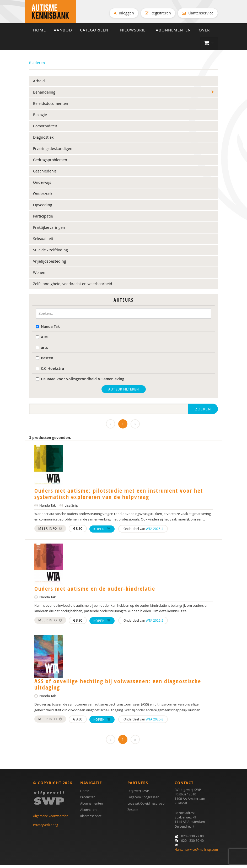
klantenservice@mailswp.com (196, 853)
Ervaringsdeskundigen (53, 152)
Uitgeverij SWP (138, 794)
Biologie (40, 118)
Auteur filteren (124, 392)
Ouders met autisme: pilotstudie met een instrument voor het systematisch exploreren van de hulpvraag (119, 497)
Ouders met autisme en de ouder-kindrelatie (95, 592)
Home (39, 33)
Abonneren (88, 812)
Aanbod (63, 33)
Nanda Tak (48, 329)
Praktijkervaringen (49, 230)
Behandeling (44, 95)
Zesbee (133, 812)
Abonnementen (173, 33)
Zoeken (203, 412)
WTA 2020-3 (155, 722)
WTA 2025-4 (155, 532)
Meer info (50, 531)
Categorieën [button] (96, 33)
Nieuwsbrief (134, 33)
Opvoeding (43, 208)
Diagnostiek (43, 140)
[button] (209, 46)
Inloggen (124, 13)
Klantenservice (198, 13)
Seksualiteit (43, 242)
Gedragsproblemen (50, 163)
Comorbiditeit (45, 129)
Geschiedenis (45, 174)
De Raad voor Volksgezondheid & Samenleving (80, 382)
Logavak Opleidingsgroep (146, 806)
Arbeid (39, 84)
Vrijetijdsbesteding (50, 264)
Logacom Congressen (143, 800)
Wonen (39, 276)
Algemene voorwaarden (51, 819)
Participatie (43, 219)
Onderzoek (43, 197)
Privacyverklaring (46, 828)
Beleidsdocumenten (51, 107)
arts (42, 350)
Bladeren (37, 66)
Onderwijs (42, 185)
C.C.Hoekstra (50, 371)
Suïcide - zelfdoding (50, 253)
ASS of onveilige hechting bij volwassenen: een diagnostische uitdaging (118, 687)
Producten (88, 800)
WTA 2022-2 (155, 623)
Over (204, 33)
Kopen (102, 532)
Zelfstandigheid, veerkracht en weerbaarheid (73, 287)
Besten (44, 361)
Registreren (158, 13)
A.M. (42, 340)
